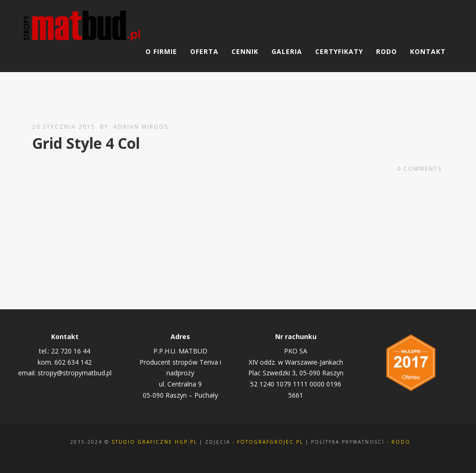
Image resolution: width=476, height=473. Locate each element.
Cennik (245, 51)
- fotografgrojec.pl (268, 442)
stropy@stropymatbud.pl (75, 373)
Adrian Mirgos (141, 127)
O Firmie (161, 51)
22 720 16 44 (71, 351)
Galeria (287, 51)
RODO (387, 51)
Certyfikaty (339, 51)
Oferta (204, 51)
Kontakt (428, 51)
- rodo (399, 442)
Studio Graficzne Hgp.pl (154, 442)
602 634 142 (73, 362)
